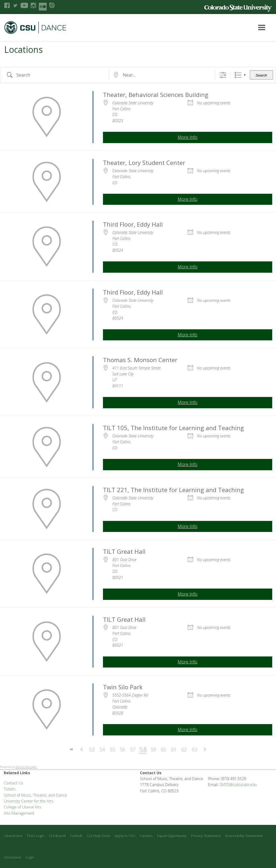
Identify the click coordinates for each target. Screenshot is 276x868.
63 (194, 749)
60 (164, 749)
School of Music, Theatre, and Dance (35, 795)
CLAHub (76, 836)
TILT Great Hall (124, 551)
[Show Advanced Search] (223, 75)
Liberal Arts (13, 836)
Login (30, 857)
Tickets (10, 789)
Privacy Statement (206, 836)
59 (153, 749)
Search (261, 75)
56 (123, 749)
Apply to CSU (125, 836)
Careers (146, 836)
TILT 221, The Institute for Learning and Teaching (173, 490)
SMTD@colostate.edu (238, 785)
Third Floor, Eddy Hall (133, 224)
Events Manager (26, 767)
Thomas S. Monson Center (140, 360)
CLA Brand (57, 836)
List (238, 75)
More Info (187, 137)
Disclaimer (13, 857)
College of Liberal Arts (23, 807)
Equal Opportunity (172, 836)
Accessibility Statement (244, 836)
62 (184, 749)
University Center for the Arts (29, 801)
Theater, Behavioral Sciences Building (156, 95)
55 (112, 749)
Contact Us (13, 783)
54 (102, 749)
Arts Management (19, 813)
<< (71, 749)
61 (174, 749)
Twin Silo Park (123, 687)
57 (133, 749)
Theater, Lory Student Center (144, 162)
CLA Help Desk (99, 836)
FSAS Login (36, 836)
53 (92, 749)
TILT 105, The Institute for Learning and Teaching (173, 428)
